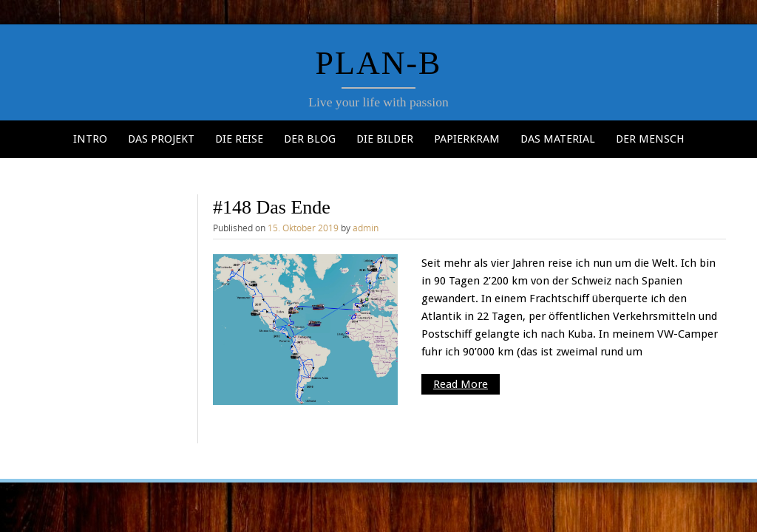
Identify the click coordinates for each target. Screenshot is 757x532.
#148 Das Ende (272, 207)
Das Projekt (161, 139)
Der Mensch (650, 139)
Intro (90, 139)
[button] (305, 330)
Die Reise (239, 139)
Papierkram (467, 139)
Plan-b (379, 63)
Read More (461, 384)
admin (366, 228)
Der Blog (310, 139)
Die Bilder (385, 139)
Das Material (558, 139)
